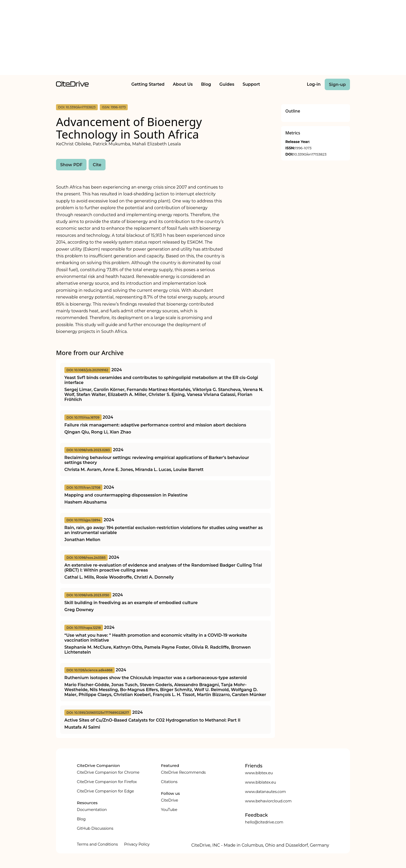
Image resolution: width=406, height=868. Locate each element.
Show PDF (71, 165)
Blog (206, 84)
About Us (183, 84)
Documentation (92, 810)
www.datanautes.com (265, 792)
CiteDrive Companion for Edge (105, 791)
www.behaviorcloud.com (268, 801)
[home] (72, 85)
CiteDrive (170, 800)
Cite (97, 165)
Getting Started (148, 84)
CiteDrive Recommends (183, 772)
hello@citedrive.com (264, 822)
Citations (169, 782)
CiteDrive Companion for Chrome (108, 772)
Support (251, 84)
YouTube (169, 810)
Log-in (314, 84)
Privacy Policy (137, 844)
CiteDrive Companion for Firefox (107, 782)
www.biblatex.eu (260, 782)
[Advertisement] (203, 39)
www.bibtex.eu (259, 773)
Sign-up (337, 85)
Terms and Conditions (97, 844)
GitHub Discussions (95, 828)
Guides (227, 84)
